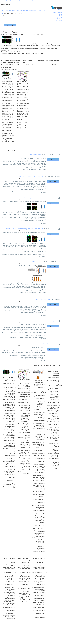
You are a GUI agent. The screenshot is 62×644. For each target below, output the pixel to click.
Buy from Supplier (10, 25)
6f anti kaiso (47, 344)
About (60, 9)
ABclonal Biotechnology (52, 176)
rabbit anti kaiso (35, 155)
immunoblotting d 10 (36, 261)
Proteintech (56, 299)
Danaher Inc (56, 344)
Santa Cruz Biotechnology (52, 198)
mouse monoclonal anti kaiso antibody (40, 321)
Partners (59, 17)
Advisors (59, 16)
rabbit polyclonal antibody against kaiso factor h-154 (25, 229)
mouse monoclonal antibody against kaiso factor (26, 198)
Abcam (57, 321)
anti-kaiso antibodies (44, 299)
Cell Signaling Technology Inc (51, 155)
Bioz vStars (58, 22)
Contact (59, 19)
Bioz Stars (59, 20)
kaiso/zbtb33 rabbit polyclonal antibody (30, 176)
